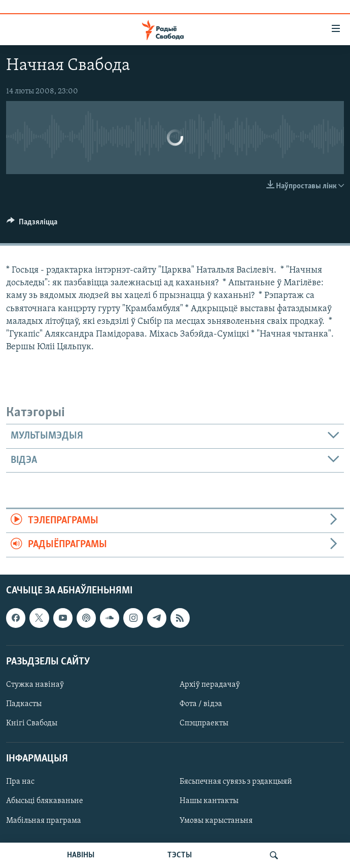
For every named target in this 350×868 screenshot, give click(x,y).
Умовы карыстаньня (216, 820)
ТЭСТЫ (180, 855)
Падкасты (24, 704)
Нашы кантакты (209, 801)
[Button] (32, 224)
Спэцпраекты (204, 723)
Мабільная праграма (44, 820)
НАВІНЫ (81, 855)
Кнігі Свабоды (32, 723)
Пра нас (20, 782)
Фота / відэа (201, 704)
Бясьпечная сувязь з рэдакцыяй (236, 782)
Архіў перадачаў (210, 685)
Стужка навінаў (35, 685)
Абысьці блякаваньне (45, 801)
